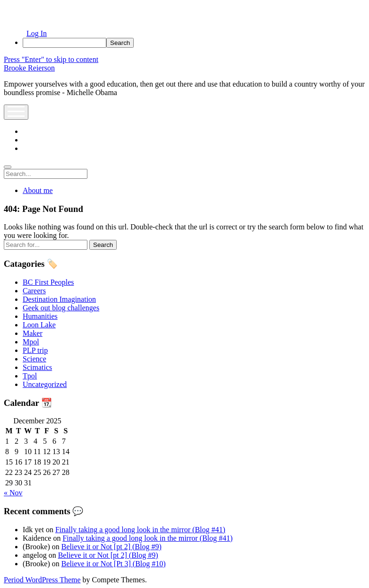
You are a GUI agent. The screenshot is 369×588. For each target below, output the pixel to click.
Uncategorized (45, 384)
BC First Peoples (48, 282)
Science (34, 359)
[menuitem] (194, 43)
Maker (33, 333)
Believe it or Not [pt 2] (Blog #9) (112, 547)
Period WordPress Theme (42, 580)
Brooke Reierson (29, 68)
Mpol (31, 342)
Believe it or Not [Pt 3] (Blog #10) (114, 564)
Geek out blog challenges (61, 308)
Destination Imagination (59, 299)
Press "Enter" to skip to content (51, 59)
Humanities (40, 316)
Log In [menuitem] (37, 33)
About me (38, 190)
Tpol (30, 376)
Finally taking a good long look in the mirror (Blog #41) (140, 530)
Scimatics (37, 367)
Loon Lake (39, 325)
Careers (34, 291)
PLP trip (35, 350)
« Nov (13, 493)
